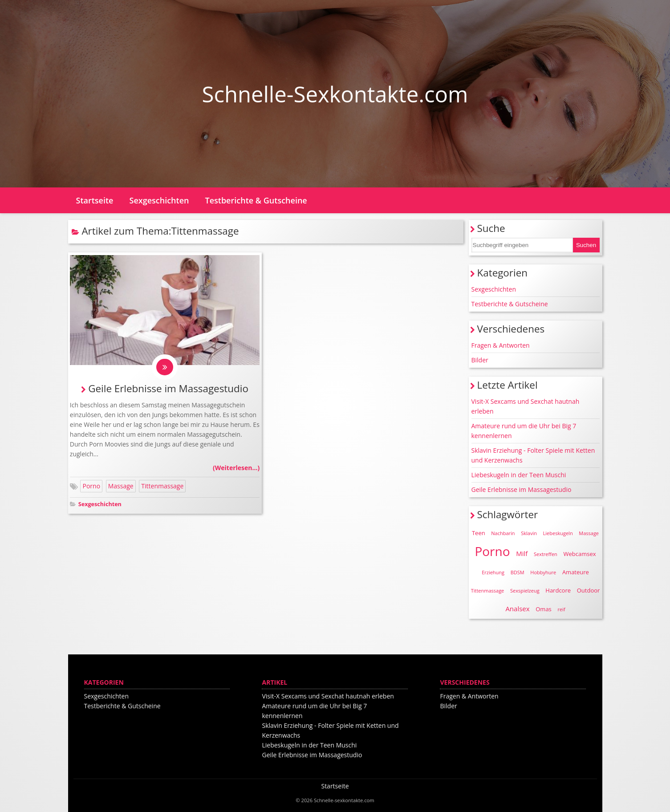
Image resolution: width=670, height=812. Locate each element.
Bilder (480, 360)
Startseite (95, 200)
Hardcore (558, 590)
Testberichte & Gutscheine (256, 200)
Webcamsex (580, 554)
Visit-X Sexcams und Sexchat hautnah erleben (526, 406)
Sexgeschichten (159, 200)
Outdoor (589, 590)
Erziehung (493, 572)
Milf (522, 553)
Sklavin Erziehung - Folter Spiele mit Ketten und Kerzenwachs (533, 455)
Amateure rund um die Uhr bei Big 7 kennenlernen (524, 431)
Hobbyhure (543, 572)
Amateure (576, 572)
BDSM (518, 572)
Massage (121, 487)
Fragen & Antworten (501, 345)
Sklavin (529, 533)
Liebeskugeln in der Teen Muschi (519, 475)
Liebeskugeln (558, 533)
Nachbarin (503, 533)
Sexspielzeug (525, 591)
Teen (479, 533)
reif (561, 609)
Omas (544, 609)
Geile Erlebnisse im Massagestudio (168, 389)
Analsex (517, 609)
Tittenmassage (162, 487)
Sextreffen (546, 554)
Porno (91, 487)
